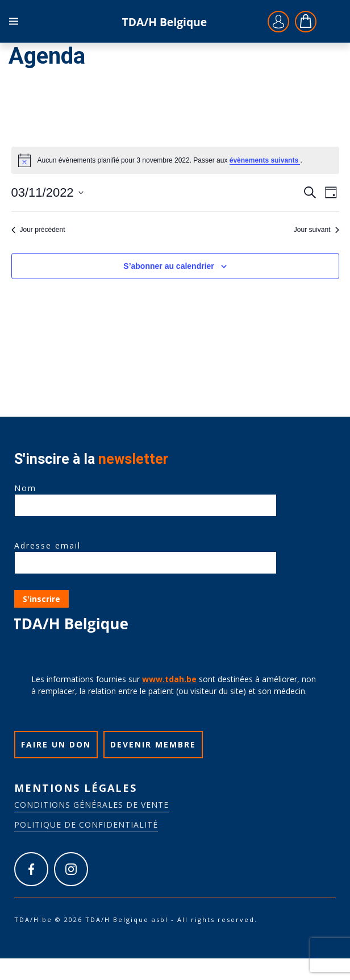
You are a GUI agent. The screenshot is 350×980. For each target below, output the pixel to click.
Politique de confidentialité (86, 825)
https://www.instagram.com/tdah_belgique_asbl (71, 869)
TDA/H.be (164, 21)
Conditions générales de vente (91, 805)
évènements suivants (265, 160)
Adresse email (145, 554)
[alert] (175, 160)
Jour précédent (38, 230)
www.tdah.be (169, 679)
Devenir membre (153, 744)
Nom (145, 497)
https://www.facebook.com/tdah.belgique (31, 869)
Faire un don (56, 744)
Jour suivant (316, 230)
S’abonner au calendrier (169, 266)
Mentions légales (76, 788)
